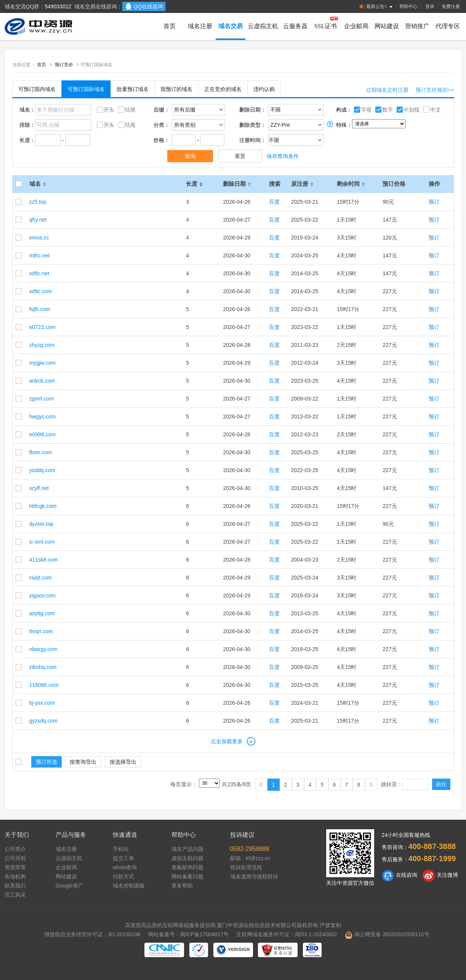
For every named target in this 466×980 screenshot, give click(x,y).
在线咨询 (400, 876)
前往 (441, 784)
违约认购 (264, 89)
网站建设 (387, 26)
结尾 (126, 109)
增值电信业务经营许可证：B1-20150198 (92, 934)
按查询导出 (83, 762)
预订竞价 (64, 65)
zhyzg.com (42, 345)
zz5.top (38, 202)
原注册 (303, 184)
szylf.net (39, 488)
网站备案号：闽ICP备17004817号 (189, 934)
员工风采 (15, 895)
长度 (195, 184)
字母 (362, 109)
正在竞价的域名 (223, 89)
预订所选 (46, 762)
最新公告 (377, 7)
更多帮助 (182, 886)
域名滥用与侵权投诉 (254, 876)
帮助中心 (408, 6)
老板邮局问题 (187, 867)
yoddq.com (42, 470)
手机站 (121, 849)
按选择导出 (123, 762)
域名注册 (200, 26)
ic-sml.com (42, 542)
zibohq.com (43, 667)
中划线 (407, 109)
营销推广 (417, 26)
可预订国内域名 (37, 89)
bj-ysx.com (42, 703)
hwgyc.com (43, 417)
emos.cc (39, 238)
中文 (431, 109)
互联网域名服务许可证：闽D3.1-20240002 (287, 934)
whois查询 (125, 867)
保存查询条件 (283, 156)
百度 (274, 202)
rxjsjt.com (41, 578)
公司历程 (15, 858)
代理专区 (448, 26)
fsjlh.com (40, 309)
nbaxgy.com (43, 649)
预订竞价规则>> (435, 90)
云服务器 (295, 26)
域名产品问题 (187, 849)
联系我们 (15, 886)
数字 (383, 109)
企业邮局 (356, 26)
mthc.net (40, 255)
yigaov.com (43, 595)
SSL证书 (326, 26)
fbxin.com (41, 452)
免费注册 (451, 6)
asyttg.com (42, 613)
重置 (240, 156)
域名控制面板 (129, 886)
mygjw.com (42, 363)
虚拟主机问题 (187, 858)
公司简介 (15, 849)
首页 (170, 26)
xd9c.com (41, 291)
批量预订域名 (133, 89)
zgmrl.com (42, 399)
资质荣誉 (15, 867)
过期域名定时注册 (387, 90)
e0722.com (42, 327)
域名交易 (231, 26)
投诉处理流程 (246, 867)
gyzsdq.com (44, 721)
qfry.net (38, 220)
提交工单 (123, 858)
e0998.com (42, 434)
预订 (434, 202)
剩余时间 (352, 184)
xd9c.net (39, 273)
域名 (39, 184)
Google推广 (70, 886)
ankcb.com (42, 381)
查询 (190, 156)
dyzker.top (42, 524)
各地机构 (15, 876)
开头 (105, 109)
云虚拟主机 (263, 26)
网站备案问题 (187, 876)
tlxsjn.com (41, 631)
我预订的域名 (176, 89)
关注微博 (440, 876)
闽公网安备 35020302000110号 (387, 934)
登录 (430, 6)
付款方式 (123, 876)
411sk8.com (44, 560)
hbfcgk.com (43, 506)
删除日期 (238, 184)
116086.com (44, 685)
